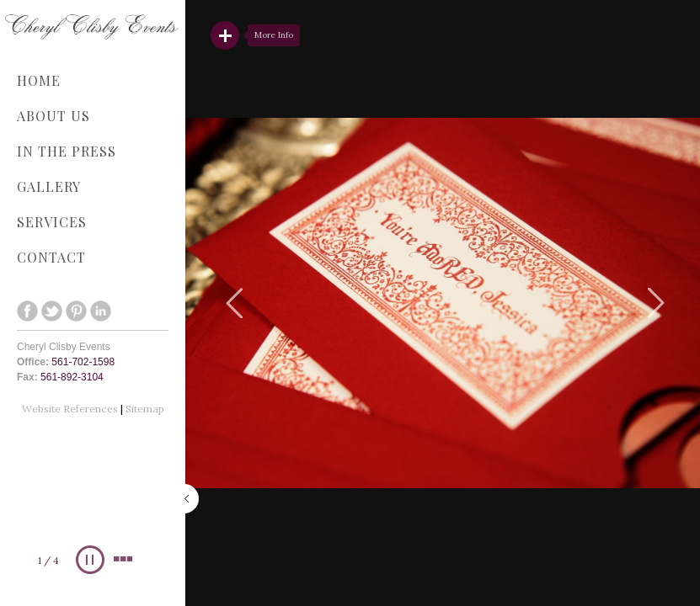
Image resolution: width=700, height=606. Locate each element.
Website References (71, 409)
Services (89, 222)
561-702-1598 (83, 362)
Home (39, 80)
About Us (53, 116)
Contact (51, 257)
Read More (225, 35)
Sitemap (145, 409)
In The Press (67, 151)
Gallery (89, 186)
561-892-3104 (72, 377)
